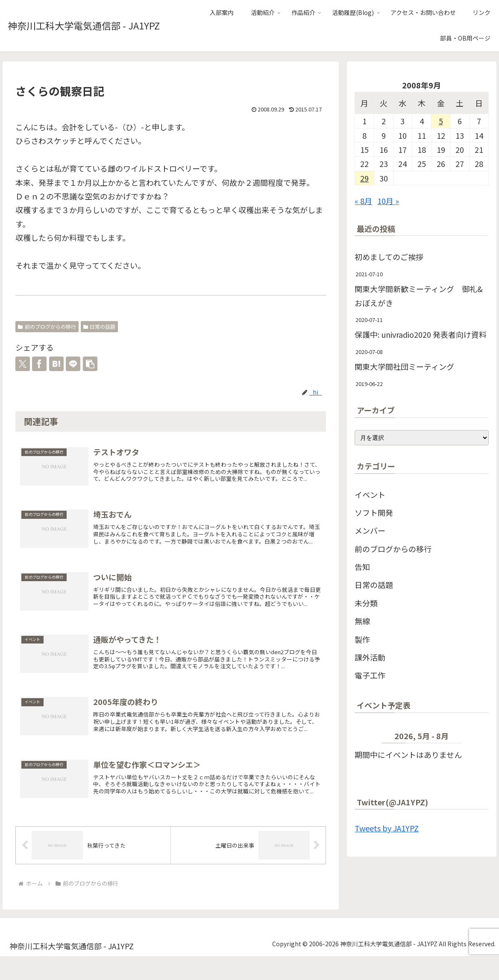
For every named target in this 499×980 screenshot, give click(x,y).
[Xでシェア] (23, 364)
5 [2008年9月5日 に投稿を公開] (441, 121)
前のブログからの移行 (47, 326)
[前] (368, 738)
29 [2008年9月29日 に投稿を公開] (364, 178)
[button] (90, 364)
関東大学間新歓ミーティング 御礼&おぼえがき (419, 295)
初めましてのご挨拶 (389, 257)
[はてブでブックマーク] (56, 364)
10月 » (388, 201)
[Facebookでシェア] (39, 364)
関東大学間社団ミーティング (404, 366)
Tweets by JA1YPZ (387, 828)
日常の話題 (100, 326)
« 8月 (363, 201)
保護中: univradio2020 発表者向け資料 (421, 334)
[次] (475, 738)
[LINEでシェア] (73, 364)
